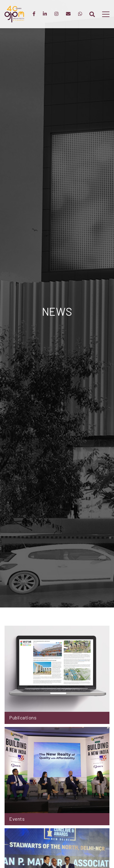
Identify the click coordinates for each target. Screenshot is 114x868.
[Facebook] (34, 14)
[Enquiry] (68, 14)
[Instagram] (56, 14)
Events (17, 819)
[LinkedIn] (45, 14)
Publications (23, 717)
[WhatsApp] (80, 14)
